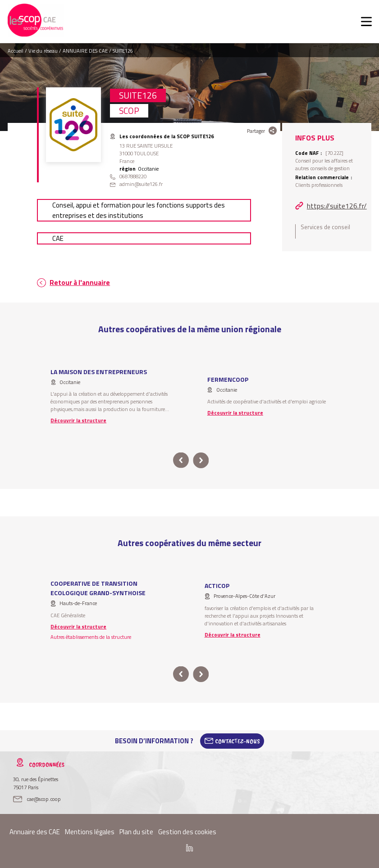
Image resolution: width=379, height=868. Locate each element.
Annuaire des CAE (35, 832)
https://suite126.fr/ (337, 206)
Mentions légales (90, 832)
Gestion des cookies (187, 832)
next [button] (201, 460)
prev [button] (181, 460)
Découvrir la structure (78, 420)
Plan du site (136, 832)
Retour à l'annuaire (80, 283)
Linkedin (189, 848)
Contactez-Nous (237, 741)
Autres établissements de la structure (91, 637)
